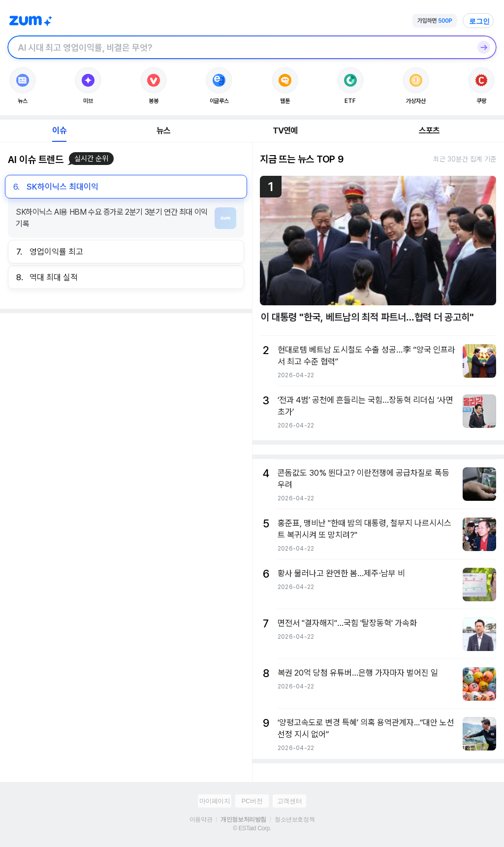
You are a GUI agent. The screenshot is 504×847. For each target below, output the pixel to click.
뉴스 (163, 130)
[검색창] (239, 47)
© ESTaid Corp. (252, 828)
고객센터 (289, 801)
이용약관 (201, 819)
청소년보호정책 (295, 819)
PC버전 (252, 801)
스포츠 (429, 130)
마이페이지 (215, 801)
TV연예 (285, 130)
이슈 (59, 130)
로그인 (479, 21)
